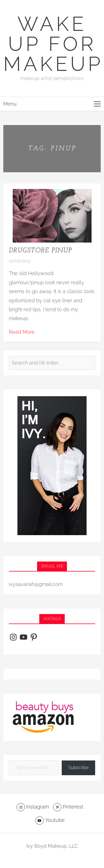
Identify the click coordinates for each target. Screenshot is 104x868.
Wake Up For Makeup (53, 44)
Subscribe (78, 768)
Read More (22, 332)
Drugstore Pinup (40, 251)
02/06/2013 (19, 261)
